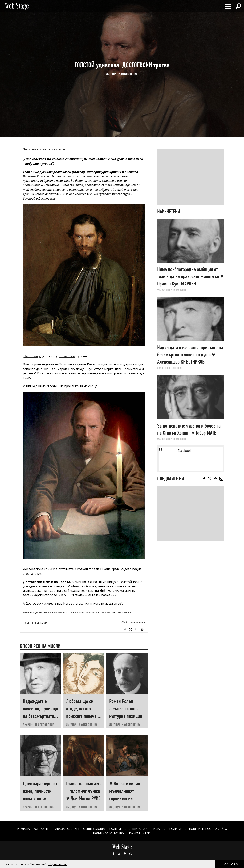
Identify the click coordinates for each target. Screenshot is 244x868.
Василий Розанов (36, 176)
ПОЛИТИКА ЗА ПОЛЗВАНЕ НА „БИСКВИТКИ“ (122, 833)
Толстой (31, 356)
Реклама (23, 829)
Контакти (41, 829)
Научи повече (58, 864)
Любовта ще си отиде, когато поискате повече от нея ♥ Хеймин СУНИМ (84, 716)
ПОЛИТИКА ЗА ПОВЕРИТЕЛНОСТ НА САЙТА (198, 829)
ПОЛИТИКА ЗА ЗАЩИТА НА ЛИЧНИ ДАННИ (137, 829)
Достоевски (65, 356)
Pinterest (125, 854)
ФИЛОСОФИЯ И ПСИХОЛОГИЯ (172, 290)
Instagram (142, 630)
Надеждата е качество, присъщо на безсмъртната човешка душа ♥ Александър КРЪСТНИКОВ (190, 355)
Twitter (131, 630)
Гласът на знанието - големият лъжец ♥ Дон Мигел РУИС (84, 791)
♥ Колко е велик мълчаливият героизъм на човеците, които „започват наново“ (126, 798)
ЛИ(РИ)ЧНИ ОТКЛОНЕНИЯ (122, 74)
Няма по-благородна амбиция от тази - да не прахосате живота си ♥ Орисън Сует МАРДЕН (190, 276)
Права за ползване (66, 829)
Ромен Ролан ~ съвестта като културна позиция (126, 709)
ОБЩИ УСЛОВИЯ (94, 829)
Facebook (125, 630)
